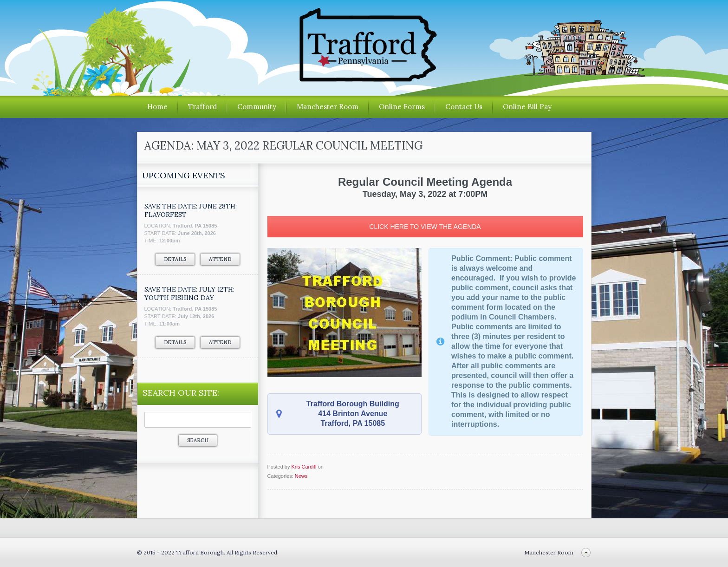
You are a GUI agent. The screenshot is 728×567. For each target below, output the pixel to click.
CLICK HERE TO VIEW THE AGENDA (425, 227)
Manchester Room (328, 107)
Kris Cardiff (304, 467)
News (301, 476)
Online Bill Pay (527, 107)
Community (257, 107)
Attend (220, 259)
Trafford (202, 107)
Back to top (586, 552)
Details (175, 259)
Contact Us (464, 107)
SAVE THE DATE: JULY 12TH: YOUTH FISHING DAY (189, 293)
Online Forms (402, 107)
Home (157, 107)
